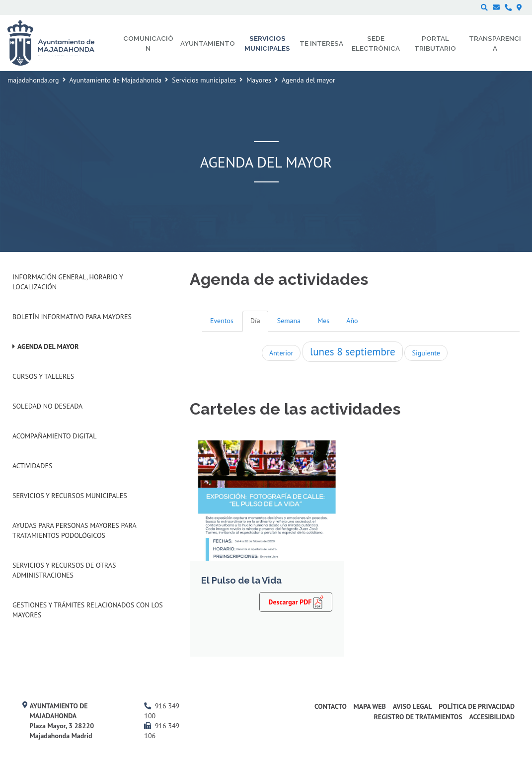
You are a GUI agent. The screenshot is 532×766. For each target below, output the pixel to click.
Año (352, 321)
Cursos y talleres (43, 376)
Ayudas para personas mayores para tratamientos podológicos (74, 530)
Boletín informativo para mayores (72, 317)
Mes (323, 321)
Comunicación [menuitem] (148, 43)
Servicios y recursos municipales (70, 496)
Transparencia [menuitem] (495, 43)
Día (255, 321)
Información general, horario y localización (68, 282)
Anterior (281, 353)
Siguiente (426, 353)
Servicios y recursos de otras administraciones (64, 570)
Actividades (32, 466)
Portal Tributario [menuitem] (435, 43)
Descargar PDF (296, 601)
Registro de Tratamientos (418, 717)
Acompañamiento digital (54, 436)
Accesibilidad (492, 717)
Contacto (331, 706)
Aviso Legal (413, 706)
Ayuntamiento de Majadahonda (116, 80)
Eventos (222, 321)
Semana (289, 321)
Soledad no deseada (47, 406)
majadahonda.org (33, 80)
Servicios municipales (204, 80)
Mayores (259, 80)
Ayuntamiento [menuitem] (208, 43)
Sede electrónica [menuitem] (376, 43)
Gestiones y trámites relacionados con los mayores (88, 610)
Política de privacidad (477, 706)
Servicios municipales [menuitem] (267, 43)
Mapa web (370, 706)
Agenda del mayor (48, 346)
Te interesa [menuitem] (321, 43)
